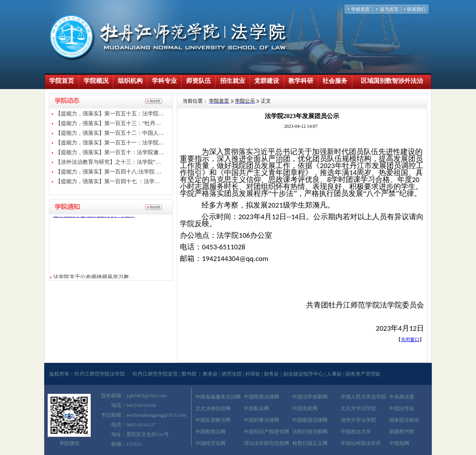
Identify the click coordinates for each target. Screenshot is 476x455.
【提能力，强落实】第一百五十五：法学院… (110, 114)
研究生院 (232, 374)
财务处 (272, 374)
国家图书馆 (402, 432)
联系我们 (416, 9)
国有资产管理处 (363, 374)
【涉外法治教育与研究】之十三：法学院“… (108, 162)
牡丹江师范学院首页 (155, 374)
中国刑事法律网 (261, 420)
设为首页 (389, 9)
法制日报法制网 (310, 432)
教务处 (210, 374)
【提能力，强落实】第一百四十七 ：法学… (108, 181)
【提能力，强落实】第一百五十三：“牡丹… (108, 123)
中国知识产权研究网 (266, 432)
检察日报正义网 (310, 443)
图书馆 (189, 374)
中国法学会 (402, 408)
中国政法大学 (356, 432)
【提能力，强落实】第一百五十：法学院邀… (110, 152)
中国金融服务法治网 (218, 397)
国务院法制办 (404, 420)
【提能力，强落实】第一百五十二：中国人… (110, 133)
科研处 (253, 374)
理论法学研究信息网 (266, 443)
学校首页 (360, 9)
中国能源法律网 (310, 420)
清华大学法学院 (358, 420)
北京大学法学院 (358, 408)
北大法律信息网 (213, 408)
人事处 (334, 374)
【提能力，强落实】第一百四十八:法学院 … (108, 172)
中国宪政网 (305, 408)
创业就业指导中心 (303, 374)
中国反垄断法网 (213, 420)
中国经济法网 (210, 443)
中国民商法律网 (261, 397)
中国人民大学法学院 (363, 397)
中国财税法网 (210, 432)
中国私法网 (256, 408)
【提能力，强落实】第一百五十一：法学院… (110, 143)
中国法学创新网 (310, 397)
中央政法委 (402, 397)
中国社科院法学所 (361, 443)
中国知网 (399, 443)
